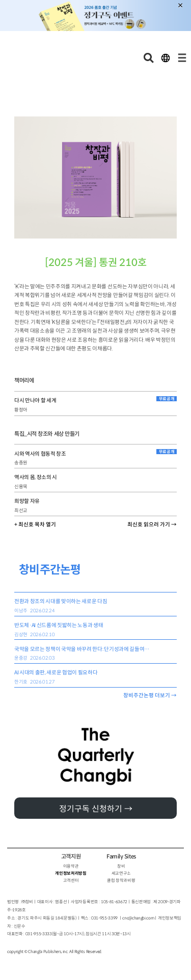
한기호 (21, 682)
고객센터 (71, 880)
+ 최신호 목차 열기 (35, 525)
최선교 (21, 511)
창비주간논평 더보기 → (150, 695)
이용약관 (71, 866)
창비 (121, 866)
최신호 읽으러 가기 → (152, 525)
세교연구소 (121, 873)
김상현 (21, 635)
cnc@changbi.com (138, 918)
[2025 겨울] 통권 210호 (96, 263)
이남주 (21, 611)
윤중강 (21, 658)
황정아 (21, 410)
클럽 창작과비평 (121, 880)
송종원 (21, 463)
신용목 (21, 487)
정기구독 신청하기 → (96, 809)
